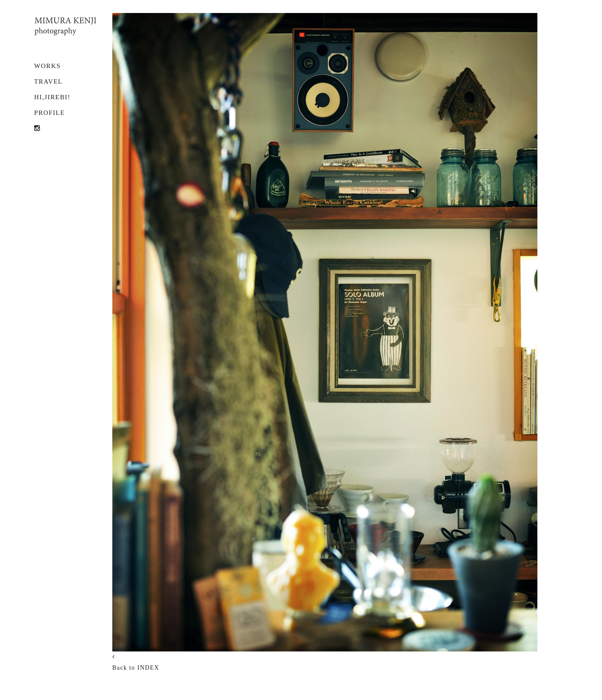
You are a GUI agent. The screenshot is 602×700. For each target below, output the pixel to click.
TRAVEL (49, 81)
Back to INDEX (136, 668)
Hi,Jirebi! (52, 97)
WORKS (47, 66)
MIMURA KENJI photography (65, 26)
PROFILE (50, 113)
